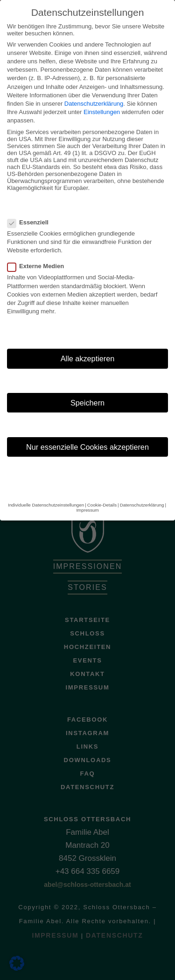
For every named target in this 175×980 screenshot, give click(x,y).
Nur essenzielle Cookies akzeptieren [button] (87, 434)
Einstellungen (102, 99)
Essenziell (31, 209)
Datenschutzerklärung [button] (142, 492)
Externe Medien (38, 253)
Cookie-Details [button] (102, 492)
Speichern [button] (87, 390)
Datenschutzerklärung (94, 91)
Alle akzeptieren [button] (88, 346)
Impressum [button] (87, 497)
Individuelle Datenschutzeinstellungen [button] (46, 492)
